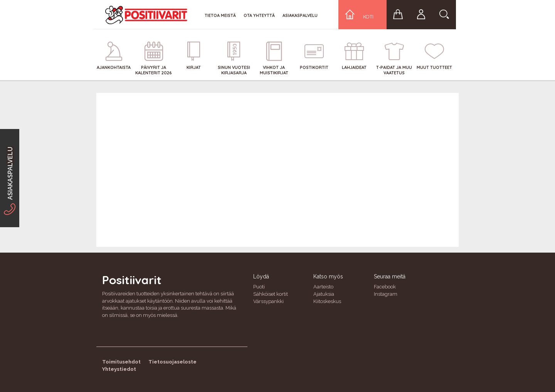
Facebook (385, 287)
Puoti (259, 287)
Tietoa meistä (220, 15)
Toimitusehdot (121, 362)
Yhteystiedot (119, 369)
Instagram (386, 294)
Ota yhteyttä (259, 15)
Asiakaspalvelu (300, 15)
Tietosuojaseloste (172, 362)
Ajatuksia (324, 294)
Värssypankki (268, 301)
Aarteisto (323, 287)
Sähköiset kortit (271, 294)
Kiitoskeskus (327, 301)
